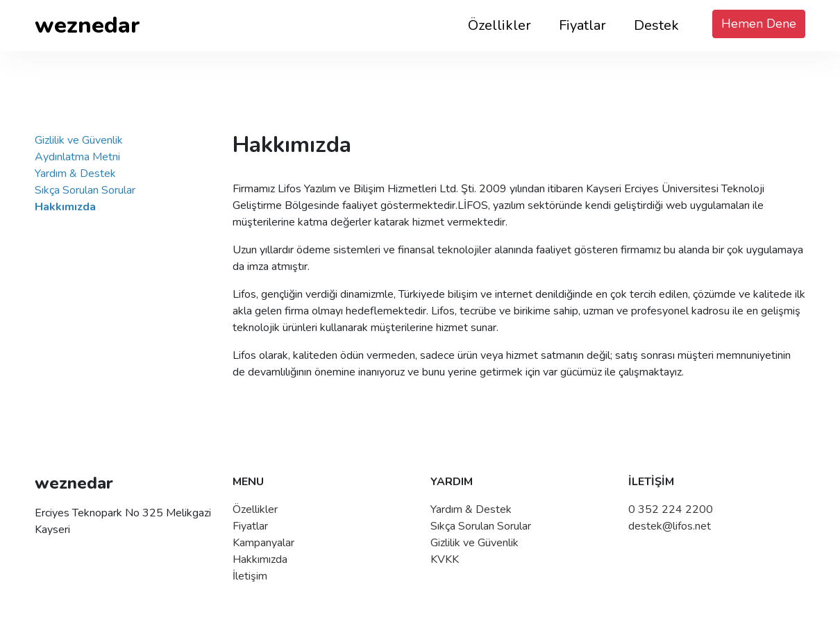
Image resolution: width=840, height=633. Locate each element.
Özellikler (499, 25)
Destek (656, 25)
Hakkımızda (260, 559)
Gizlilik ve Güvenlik (79, 140)
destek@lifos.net (670, 526)
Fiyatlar (582, 25)
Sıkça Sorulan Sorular (85, 190)
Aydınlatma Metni (77, 157)
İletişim (250, 576)
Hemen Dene (759, 24)
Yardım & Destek (75, 174)
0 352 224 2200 (671, 509)
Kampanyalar (263, 543)
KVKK (445, 559)
